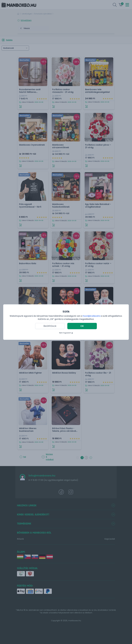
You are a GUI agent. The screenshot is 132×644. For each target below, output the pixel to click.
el (72, 333)
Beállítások (50, 326)
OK (82, 326)
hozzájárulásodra (92, 316)
